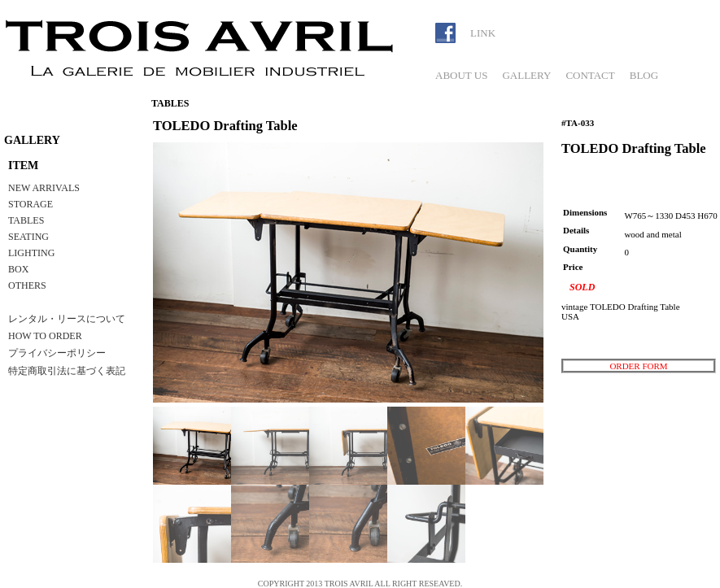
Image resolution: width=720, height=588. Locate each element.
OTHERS (27, 285)
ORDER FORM (638, 366)
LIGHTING (31, 253)
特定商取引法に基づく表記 (67, 371)
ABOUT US (461, 75)
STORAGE (31, 204)
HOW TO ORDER (45, 336)
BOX (18, 269)
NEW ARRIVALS (44, 188)
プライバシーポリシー (57, 353)
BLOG (644, 75)
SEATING (28, 237)
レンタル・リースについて (67, 319)
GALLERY (526, 75)
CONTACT (590, 75)
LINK (483, 33)
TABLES (26, 220)
